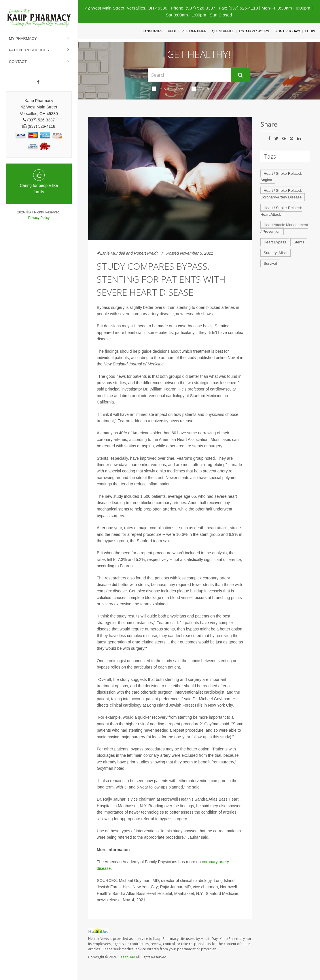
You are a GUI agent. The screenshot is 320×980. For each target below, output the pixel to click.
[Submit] (240, 75)
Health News (168, 89)
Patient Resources (29, 50)
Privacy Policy (39, 218)
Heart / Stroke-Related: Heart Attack (281, 211)
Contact (18, 62)
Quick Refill (223, 31)
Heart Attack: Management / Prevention (284, 228)
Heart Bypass (275, 242)
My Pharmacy (23, 39)
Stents (299, 242)
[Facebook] (38, 82)
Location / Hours (254, 31)
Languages (152, 31)
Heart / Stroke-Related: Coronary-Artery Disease (281, 194)
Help (172, 31)
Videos (202, 89)
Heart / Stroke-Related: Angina (281, 177)
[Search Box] (189, 75)
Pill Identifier (194, 31)
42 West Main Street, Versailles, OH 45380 (126, 8)
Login (310, 31)
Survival (270, 263)
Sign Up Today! (287, 31)
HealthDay (126, 957)
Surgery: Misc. (275, 253)
